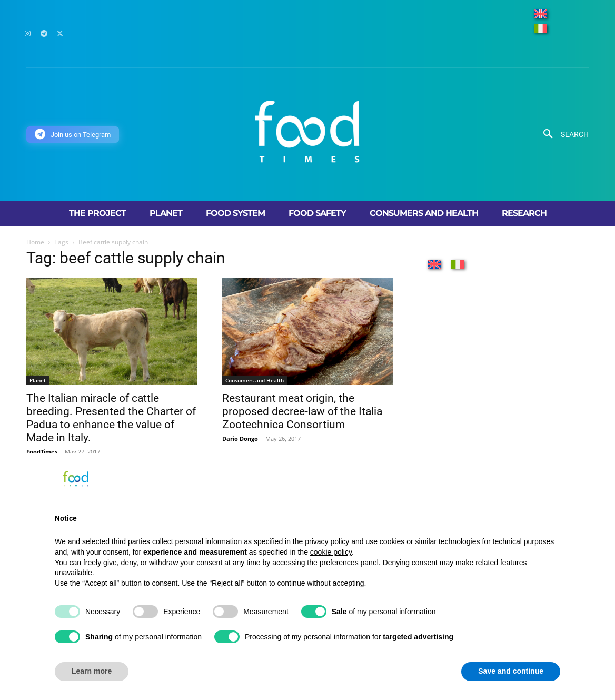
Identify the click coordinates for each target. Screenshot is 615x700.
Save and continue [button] (511, 671)
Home (35, 242)
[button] (562, 134)
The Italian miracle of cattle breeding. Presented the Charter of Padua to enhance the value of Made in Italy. (111, 418)
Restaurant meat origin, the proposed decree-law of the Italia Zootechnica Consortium (302, 411)
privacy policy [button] (327, 541)
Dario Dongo (240, 438)
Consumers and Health (255, 380)
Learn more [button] (92, 671)
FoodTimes (42, 452)
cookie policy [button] (331, 552)
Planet (38, 380)
